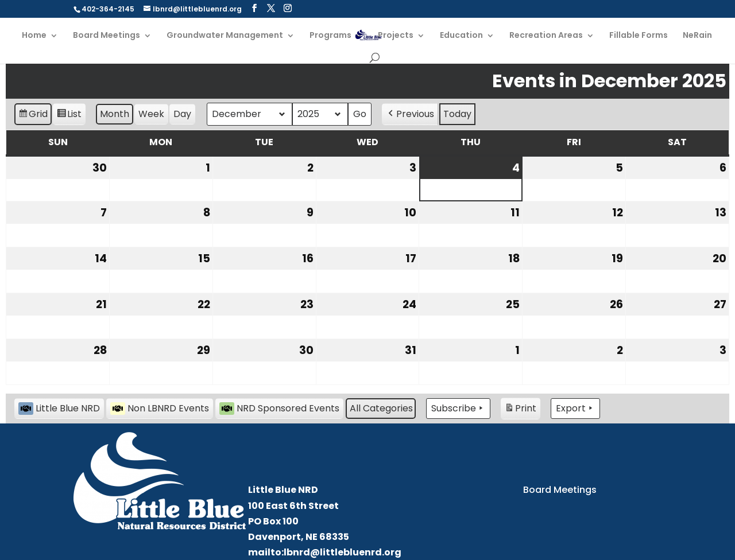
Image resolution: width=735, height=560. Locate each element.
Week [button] (151, 114)
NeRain (697, 36)
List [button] (69, 116)
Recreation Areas (546, 36)
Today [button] (457, 114)
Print (520, 410)
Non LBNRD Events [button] (160, 408)
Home (34, 36)
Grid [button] (33, 116)
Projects (396, 36)
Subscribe (458, 409)
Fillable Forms (639, 36)
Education (461, 36)
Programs (330, 36)
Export (575, 409)
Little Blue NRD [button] (59, 408)
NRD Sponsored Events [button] (279, 408)
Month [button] (115, 114)
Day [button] (182, 114)
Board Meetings (107, 36)
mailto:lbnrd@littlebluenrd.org (325, 552)
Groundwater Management (225, 36)
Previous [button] (410, 114)
